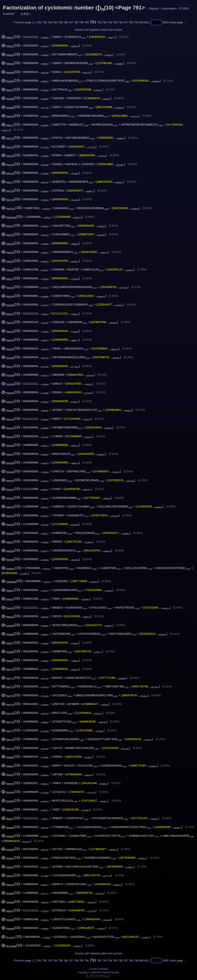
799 (136, 22)
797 (126, 22)
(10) (11, 37)
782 (45, 22)
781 (39, 22)
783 (50, 22)
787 (71, 22)
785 (60, 22)
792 (99, 22)
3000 (166, 22)
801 (146, 22)
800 (141, 22)
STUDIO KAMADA (98, 969)
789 (81, 22)
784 (55, 22)
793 (105, 22)
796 (120, 22)
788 (76, 22)
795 (115, 22)
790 (86, 22)
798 (131, 22)
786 (66, 22)
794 (110, 22)
